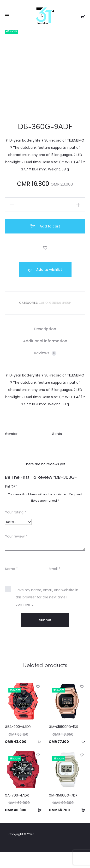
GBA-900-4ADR (18, 742)
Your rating (16, 528)
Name (11, 584)
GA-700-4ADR (17, 811)
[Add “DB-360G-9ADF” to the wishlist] (45, 285)
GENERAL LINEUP (60, 318)
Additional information (45, 357)
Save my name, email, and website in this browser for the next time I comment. (47, 613)
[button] (38, 757)
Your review (16, 552)
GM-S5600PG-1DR (63, 742)
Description (45, 345)
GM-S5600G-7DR (63, 811)
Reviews (45, 369)
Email (54, 584)
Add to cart (45, 242)
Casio (43, 318)
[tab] (45, 345)
